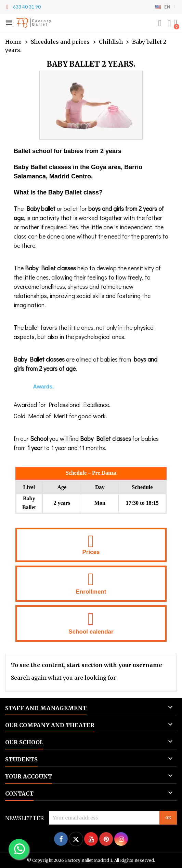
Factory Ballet (42, 23)
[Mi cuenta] (169, 24)
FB (22, 23)
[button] (160, 23)
